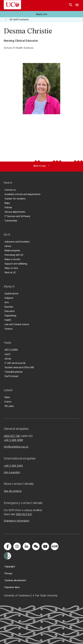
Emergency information (16, 521)
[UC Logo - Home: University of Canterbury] (12, 5)
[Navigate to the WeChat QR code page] (36, 546)
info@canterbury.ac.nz (16, 447)
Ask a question (12, 472)
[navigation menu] (77, 6)
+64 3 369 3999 (13, 440)
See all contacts (13, 491)
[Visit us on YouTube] (45, 546)
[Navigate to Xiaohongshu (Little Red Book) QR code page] (55, 546)
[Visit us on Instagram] (17, 546)
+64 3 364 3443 (13, 466)
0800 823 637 (24, 514)
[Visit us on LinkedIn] (26, 546)
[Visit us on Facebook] (8, 546)
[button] (41, 14)
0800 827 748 (12, 436)
